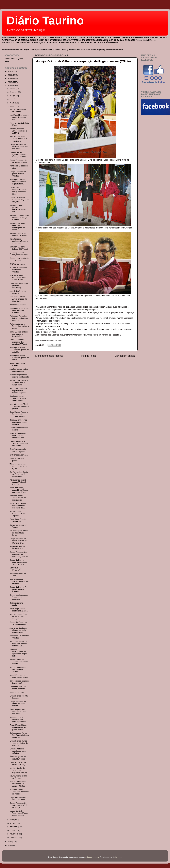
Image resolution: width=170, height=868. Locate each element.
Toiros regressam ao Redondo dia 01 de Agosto (18, 466)
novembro (14, 834)
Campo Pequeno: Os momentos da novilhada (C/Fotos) (19, 554)
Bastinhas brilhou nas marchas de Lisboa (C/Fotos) (18, 422)
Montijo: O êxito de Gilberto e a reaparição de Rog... (19, 770)
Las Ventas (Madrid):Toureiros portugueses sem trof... (18, 191)
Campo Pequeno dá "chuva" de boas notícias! (18, 704)
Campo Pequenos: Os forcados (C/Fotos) (18, 161)
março (13, 96)
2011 (10, 75)
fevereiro (14, 92)
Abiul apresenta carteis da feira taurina (19, 370)
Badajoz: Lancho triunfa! (16, 604)
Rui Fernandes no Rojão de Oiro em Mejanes (18, 514)
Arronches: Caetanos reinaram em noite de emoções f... (18, 630)
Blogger (118, 857)
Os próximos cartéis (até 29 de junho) (18, 450)
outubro (13, 830)
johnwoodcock (93, 857)
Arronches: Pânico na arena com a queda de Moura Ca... (18, 644)
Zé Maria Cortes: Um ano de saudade (18, 688)
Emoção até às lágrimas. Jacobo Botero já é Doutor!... (19, 155)
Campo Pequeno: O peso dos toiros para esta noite (19, 147)
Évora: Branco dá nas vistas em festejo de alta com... (19, 743)
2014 (10, 86)
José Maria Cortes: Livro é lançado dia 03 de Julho (18, 299)
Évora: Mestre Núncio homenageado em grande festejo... (18, 727)
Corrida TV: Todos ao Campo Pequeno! (18, 623)
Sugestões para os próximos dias (17, 548)
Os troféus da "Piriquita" (15, 569)
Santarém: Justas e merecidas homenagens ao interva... (17, 227)
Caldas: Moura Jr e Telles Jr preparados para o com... (19, 444)
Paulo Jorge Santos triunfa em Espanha (18, 610)
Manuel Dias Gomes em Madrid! (18, 111)
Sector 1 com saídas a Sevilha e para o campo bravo (19, 383)
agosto (13, 823)
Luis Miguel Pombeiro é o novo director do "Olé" (19, 117)
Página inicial (89, 356)
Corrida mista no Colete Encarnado (19, 259)
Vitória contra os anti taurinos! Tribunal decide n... (18, 482)
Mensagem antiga (125, 356)
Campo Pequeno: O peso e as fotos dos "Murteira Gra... (18, 541)
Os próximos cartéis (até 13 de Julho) (18, 799)
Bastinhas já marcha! (18, 305)
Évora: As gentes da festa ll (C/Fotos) (18, 763)
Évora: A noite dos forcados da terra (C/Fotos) (17, 751)
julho (12, 820)
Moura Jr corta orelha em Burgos (18, 777)
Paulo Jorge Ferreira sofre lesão (18, 520)
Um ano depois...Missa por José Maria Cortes (19, 533)
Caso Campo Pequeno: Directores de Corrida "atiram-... (19, 414)
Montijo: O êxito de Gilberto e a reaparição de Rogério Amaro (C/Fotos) (84, 61)
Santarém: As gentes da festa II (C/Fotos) (19, 248)
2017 (10, 845)
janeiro (13, 89)
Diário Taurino (45, 21)
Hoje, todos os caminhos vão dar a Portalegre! (19, 241)
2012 (10, 79)
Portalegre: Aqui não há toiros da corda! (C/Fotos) (19, 310)
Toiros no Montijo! (17, 692)
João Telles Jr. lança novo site (18, 292)
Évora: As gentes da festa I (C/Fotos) (18, 758)
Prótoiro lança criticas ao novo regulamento (19, 376)
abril (12, 99)
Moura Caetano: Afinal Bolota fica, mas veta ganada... (19, 406)
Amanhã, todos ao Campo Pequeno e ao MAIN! (18, 131)
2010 (10, 72)
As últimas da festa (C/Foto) (17, 365)
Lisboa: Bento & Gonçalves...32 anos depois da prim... (19, 813)
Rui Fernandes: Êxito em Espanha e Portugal (18, 617)
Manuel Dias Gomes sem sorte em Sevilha (18, 669)
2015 (10, 842)
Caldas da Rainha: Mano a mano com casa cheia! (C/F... (18, 562)
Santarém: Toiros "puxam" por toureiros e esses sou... (18, 209)
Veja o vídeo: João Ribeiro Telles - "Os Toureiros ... (18, 139)
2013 (10, 82)
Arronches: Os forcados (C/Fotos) (19, 637)
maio (12, 103)
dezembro (14, 837)
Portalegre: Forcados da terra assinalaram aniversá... (19, 318)
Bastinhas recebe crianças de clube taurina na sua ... (18, 398)
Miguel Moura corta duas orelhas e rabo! (19, 676)
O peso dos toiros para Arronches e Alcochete (19, 597)
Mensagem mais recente (49, 356)
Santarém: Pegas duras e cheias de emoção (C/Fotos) (19, 218)
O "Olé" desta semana (18, 455)
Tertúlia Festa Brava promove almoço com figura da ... (18, 506)
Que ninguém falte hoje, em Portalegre (19, 254)
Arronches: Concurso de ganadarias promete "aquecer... (18, 391)
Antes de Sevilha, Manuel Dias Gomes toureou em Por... (19, 490)
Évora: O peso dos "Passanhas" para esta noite (18, 712)
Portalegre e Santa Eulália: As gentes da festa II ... (19, 358)
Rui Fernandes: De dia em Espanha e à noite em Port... (19, 474)
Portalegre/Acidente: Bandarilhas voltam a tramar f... (19, 326)
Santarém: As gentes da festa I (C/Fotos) (18, 234)
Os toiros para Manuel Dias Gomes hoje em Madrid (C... (19, 735)
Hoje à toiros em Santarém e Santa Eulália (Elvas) (18, 278)
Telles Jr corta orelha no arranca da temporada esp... (18, 436)
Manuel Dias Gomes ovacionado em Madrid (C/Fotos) (18, 784)
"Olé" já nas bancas (17, 264)
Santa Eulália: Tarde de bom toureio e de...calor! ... (19, 334)
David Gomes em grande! (16, 460)
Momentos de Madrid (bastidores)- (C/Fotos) (18, 270)
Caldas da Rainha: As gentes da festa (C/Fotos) (18, 589)
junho (13, 106)
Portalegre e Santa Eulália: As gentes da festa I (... (19, 350)
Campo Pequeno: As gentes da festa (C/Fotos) (18, 174)
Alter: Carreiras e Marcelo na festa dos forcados (19, 582)
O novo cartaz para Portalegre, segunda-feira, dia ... (19, 200)
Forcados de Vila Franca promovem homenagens (18, 498)
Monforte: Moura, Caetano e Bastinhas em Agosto (19, 792)
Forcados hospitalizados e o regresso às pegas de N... (18, 653)
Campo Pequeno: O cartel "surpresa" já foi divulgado (18, 805)
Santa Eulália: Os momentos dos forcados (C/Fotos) (18, 342)
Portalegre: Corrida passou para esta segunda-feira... (18, 182)
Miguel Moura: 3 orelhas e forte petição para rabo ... (19, 720)
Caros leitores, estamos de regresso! (19, 682)
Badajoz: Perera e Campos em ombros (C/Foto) (19, 662)
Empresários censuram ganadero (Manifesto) (19, 285)
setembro (14, 827)
